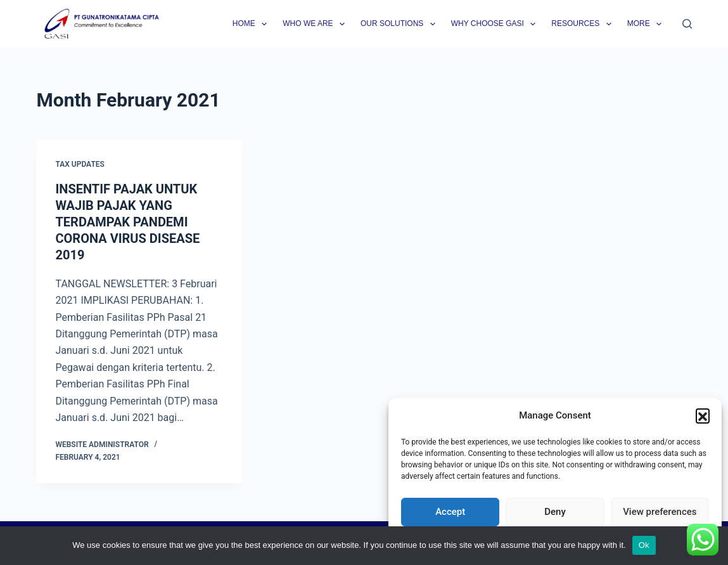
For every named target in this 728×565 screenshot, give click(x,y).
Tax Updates (80, 164)
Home (252, 24)
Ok (644, 545)
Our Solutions (400, 24)
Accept (450, 512)
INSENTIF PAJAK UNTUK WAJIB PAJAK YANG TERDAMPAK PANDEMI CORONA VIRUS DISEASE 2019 (127, 222)
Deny (555, 512)
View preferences (660, 512)
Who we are (316, 24)
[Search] (687, 24)
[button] (703, 415)
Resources (584, 24)
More (647, 24)
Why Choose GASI (496, 24)
